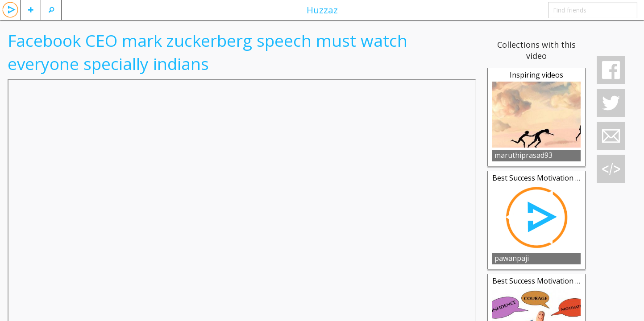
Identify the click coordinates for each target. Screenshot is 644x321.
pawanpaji (512, 258)
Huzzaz (322, 10)
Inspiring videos (536, 75)
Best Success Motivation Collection (550, 281)
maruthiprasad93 (524, 155)
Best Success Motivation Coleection (551, 178)
